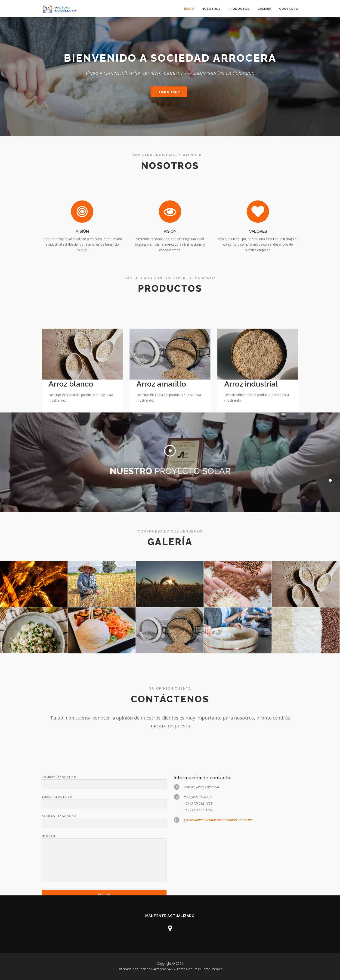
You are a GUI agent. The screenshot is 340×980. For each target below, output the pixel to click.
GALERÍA (264, 9)
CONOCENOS (169, 92)
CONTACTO (289, 9)
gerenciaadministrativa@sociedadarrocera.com (218, 880)
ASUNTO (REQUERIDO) (104, 880)
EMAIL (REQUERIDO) (104, 860)
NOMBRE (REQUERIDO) (104, 841)
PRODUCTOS (239, 9)
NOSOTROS (211, 9)
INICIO (189, 9)
